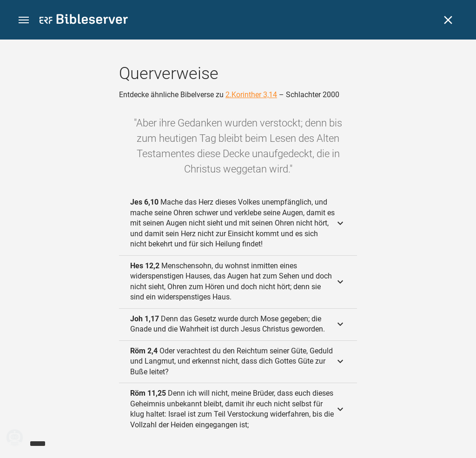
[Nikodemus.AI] (21, 438)
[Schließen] (448, 20)
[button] (24, 20)
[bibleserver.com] (84, 21)
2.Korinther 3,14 (251, 95)
